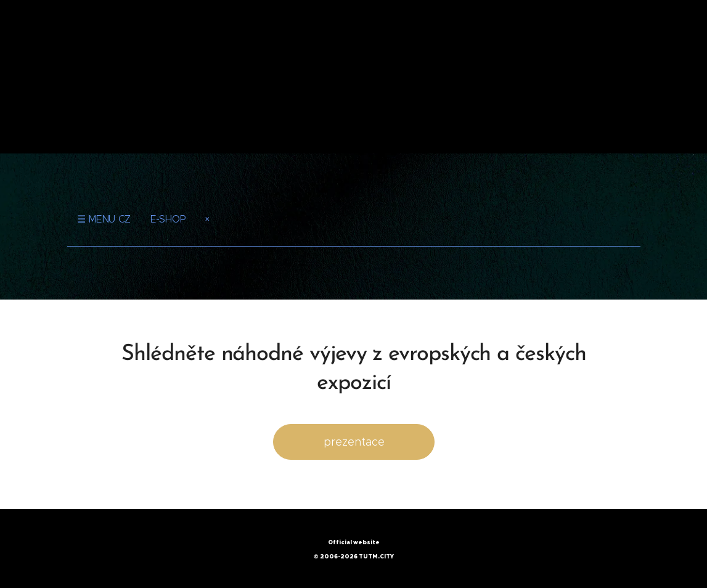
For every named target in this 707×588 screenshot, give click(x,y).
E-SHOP (168, 219)
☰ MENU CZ (104, 219)
